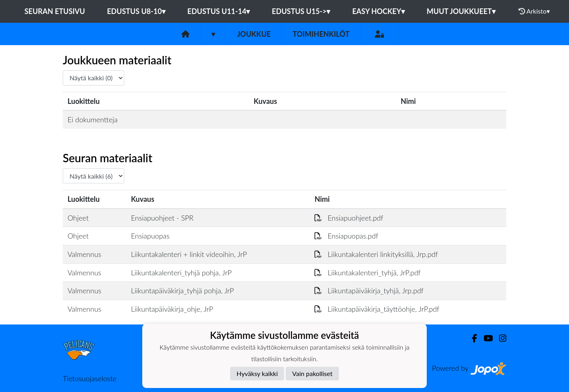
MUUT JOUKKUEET (461, 11)
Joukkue (254, 34)
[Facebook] (471, 338)
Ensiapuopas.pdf (346, 236)
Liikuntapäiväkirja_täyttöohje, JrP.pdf (377, 309)
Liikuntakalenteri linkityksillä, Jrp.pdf (376, 254)
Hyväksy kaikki (257, 373)
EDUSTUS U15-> (301, 11)
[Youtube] (485, 338)
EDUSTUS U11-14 (219, 11)
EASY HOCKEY (378, 11)
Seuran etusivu (55, 11)
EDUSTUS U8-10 (136, 11)
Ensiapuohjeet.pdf (349, 218)
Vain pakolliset (312, 373)
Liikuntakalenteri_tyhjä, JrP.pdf (368, 273)
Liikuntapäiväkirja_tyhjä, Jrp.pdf (369, 291)
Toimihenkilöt (321, 34)
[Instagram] (499, 338)
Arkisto (534, 11)
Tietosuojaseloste (90, 378)
